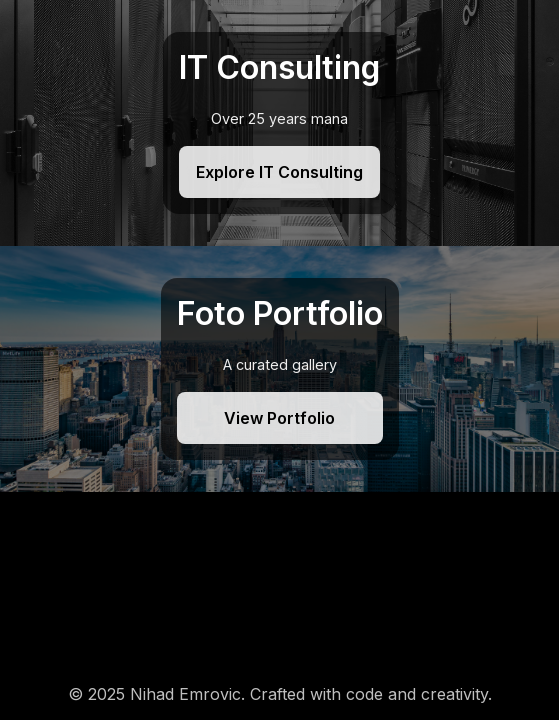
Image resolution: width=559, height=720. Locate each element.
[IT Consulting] (279, 123)
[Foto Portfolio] (279, 369)
